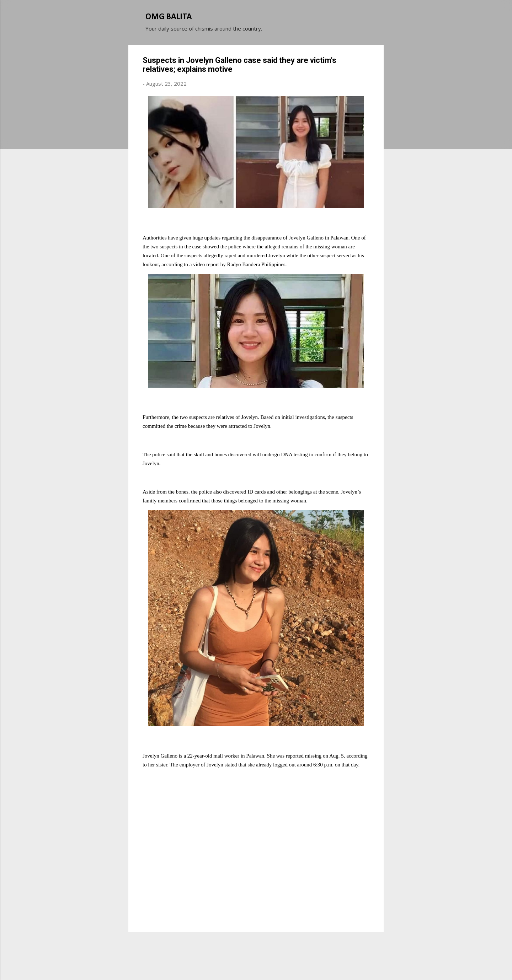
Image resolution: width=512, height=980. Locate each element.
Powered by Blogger (256, 947)
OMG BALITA (169, 17)
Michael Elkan (273, 962)
